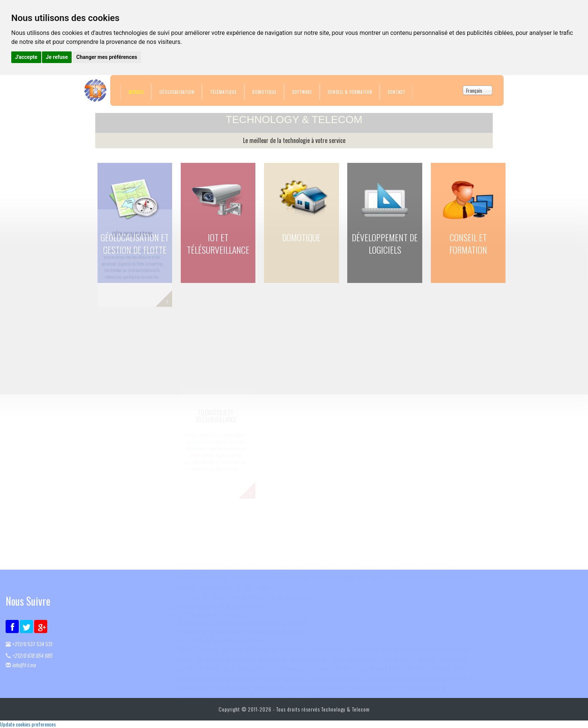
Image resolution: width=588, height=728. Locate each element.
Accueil (136, 92)
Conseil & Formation (350, 92)
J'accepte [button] (26, 57)
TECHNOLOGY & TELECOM (294, 120)
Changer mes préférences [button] (107, 57)
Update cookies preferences (28, 724)
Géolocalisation (177, 92)
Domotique (265, 92)
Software (302, 92)
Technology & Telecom (346, 709)
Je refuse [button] (57, 57)
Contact (397, 92)
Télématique (223, 92)
